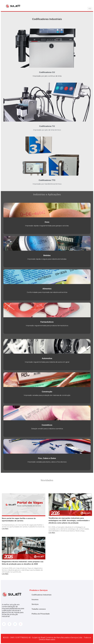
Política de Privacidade (41, 614)
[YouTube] (21, 624)
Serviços (35, 604)
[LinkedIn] (15, 624)
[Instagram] (10, 624)
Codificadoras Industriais (42, 595)
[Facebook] (4, 624)
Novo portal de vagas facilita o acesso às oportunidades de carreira (19, 520)
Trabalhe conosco (39, 609)
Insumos (35, 600)
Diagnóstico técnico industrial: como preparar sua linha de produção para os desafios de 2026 (23, 563)
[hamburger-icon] (90, 9)
